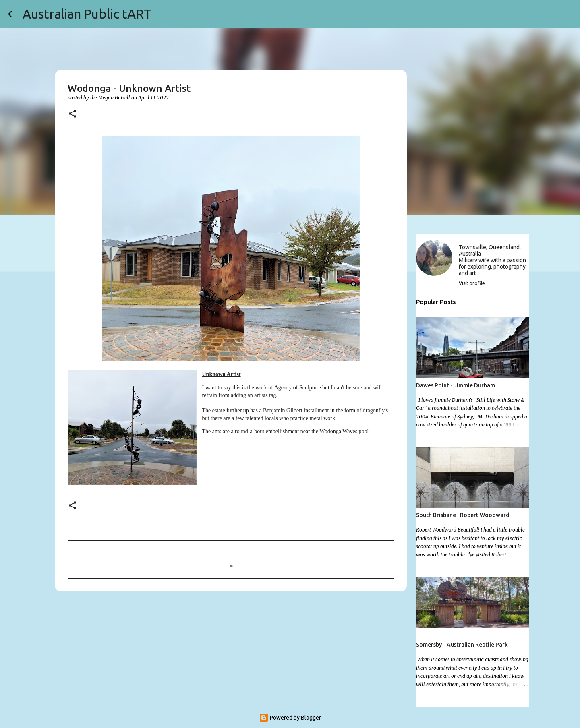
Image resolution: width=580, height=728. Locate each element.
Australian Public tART (87, 14)
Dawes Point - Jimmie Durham (456, 385)
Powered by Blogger (290, 718)
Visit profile (472, 283)
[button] (72, 114)
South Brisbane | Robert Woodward (463, 515)
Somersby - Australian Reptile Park (462, 645)
